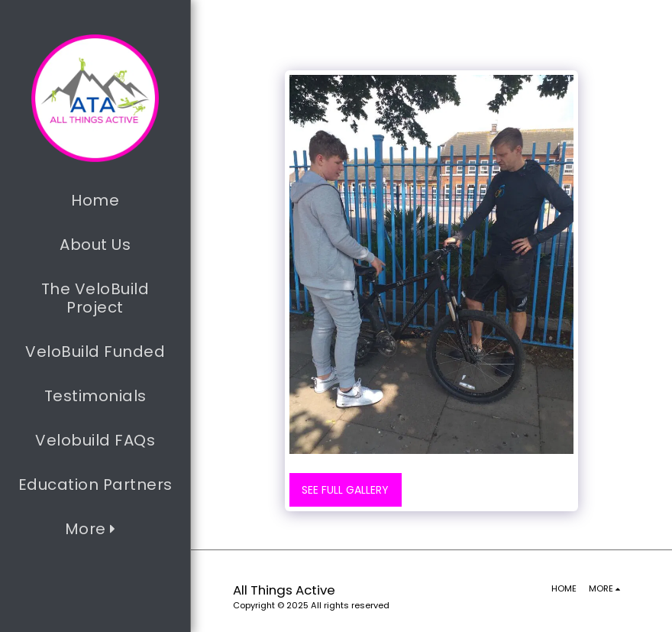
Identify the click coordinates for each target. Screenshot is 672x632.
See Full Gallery (345, 490)
